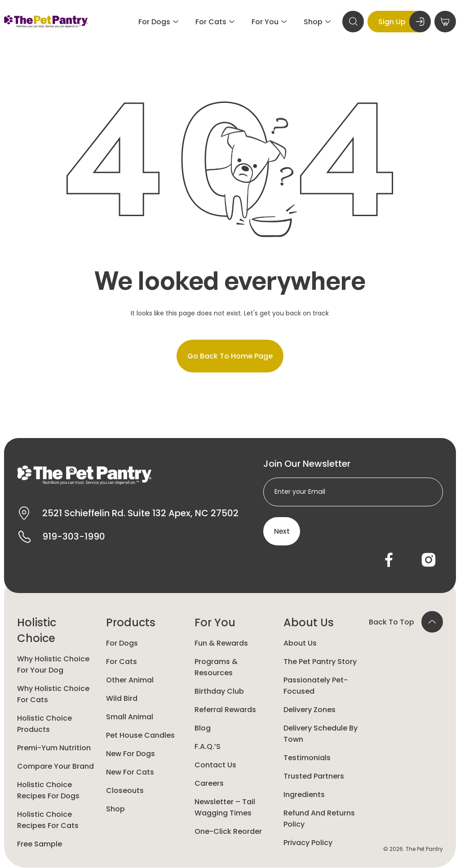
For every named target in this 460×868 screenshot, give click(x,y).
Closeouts (125, 791)
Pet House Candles (140, 736)
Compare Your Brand (55, 767)
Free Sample (40, 844)
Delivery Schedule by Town (321, 734)
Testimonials (307, 758)
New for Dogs (130, 754)
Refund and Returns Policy (319, 819)
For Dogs (122, 644)
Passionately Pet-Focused (316, 686)
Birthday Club (219, 692)
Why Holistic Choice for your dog (53, 665)
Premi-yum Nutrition (54, 748)
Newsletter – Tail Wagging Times (225, 808)
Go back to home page (230, 356)
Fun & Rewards (221, 644)
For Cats (122, 662)
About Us (309, 623)
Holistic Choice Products (44, 724)
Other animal (130, 680)
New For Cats (130, 773)
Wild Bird (122, 699)
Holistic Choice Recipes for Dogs (48, 791)
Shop (115, 809)
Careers (209, 784)
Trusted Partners (314, 777)
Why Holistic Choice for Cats (53, 695)
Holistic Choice (37, 631)
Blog (203, 728)
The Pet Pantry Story (320, 662)
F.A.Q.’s (208, 747)
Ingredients (304, 795)
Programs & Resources (216, 668)
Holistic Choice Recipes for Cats (48, 820)
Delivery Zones (310, 710)
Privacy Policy (308, 843)
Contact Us (215, 765)
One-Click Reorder (228, 832)
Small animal (130, 717)
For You (215, 623)
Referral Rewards (225, 710)
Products (131, 623)
